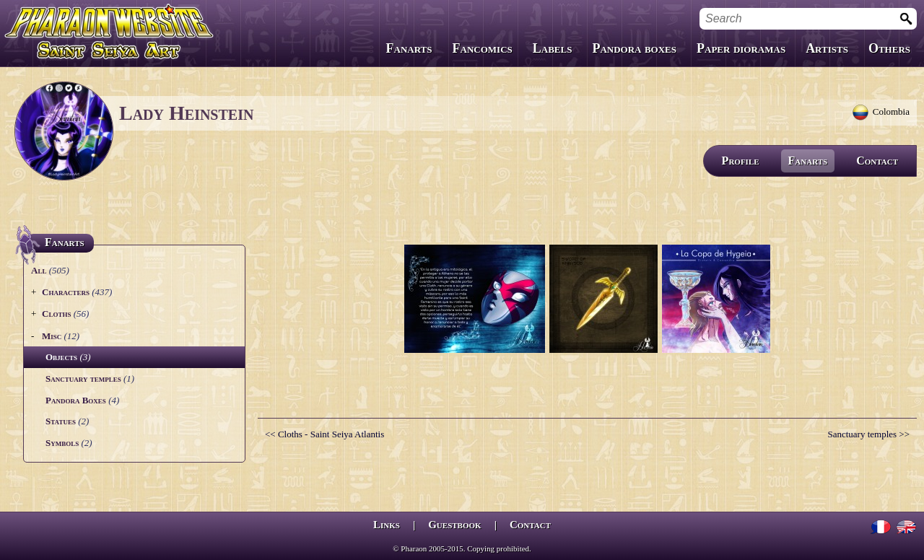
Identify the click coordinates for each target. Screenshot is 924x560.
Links (387, 525)
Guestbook (454, 525)
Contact (877, 161)
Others (889, 48)
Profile (741, 161)
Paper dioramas (741, 48)
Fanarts (409, 48)
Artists (827, 48)
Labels (553, 48)
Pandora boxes (634, 48)
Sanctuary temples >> (868, 434)
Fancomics (483, 48)
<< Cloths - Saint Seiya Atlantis (324, 434)
